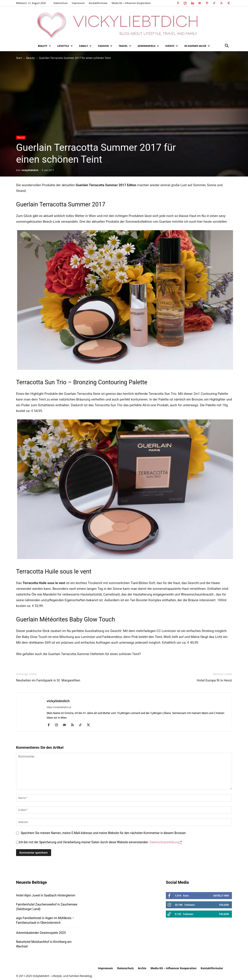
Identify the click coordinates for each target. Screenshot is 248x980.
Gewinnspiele (148, 46)
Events (172, 46)
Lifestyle (65, 46)
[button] (227, 46)
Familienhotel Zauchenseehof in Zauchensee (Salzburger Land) (47, 907)
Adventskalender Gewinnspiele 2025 (41, 933)
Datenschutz (61, 3)
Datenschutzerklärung (165, 842)
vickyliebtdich (30, 170)
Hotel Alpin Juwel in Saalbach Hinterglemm (46, 895)
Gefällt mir (221, 895)
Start (19, 58)
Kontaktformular (98, 3)
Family (85, 46)
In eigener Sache (197, 46)
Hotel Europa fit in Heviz (214, 680)
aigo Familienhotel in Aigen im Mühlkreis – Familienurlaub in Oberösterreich (45, 920)
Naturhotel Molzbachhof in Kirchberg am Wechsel (44, 944)
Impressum (78, 3)
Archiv (142, 968)
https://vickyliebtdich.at (59, 707)
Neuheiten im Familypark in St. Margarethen (48, 680)
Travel (125, 46)
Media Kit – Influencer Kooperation (131, 3)
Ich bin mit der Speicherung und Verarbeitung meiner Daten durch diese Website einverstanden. (100, 842)
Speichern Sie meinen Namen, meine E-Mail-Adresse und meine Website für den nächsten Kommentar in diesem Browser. (104, 833)
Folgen (224, 905)
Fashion (105, 46)
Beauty (44, 46)
